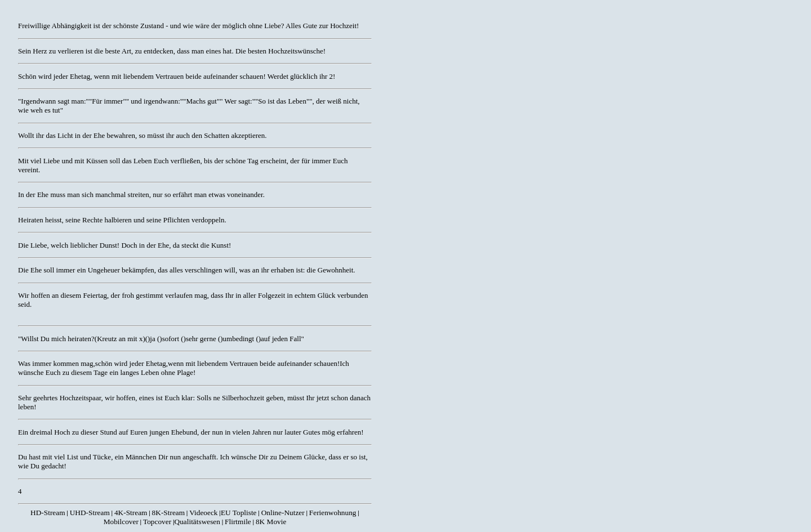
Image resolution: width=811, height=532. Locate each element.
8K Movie (271, 522)
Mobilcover (121, 522)
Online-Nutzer (283, 513)
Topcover (157, 522)
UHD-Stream (90, 513)
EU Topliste (239, 513)
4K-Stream (131, 513)
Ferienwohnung (333, 513)
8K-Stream (168, 513)
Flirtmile (238, 522)
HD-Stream (48, 513)
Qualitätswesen (197, 522)
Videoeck (203, 513)
